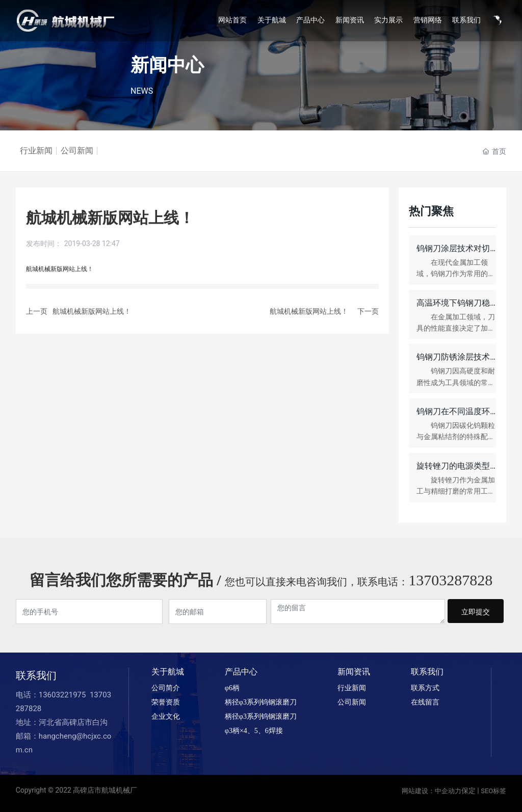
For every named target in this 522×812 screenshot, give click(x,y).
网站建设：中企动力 (432, 791)
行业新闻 (36, 151)
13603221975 (63, 695)
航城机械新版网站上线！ (92, 311)
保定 (468, 791)
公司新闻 (77, 151)
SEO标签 (493, 791)
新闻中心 (167, 65)
